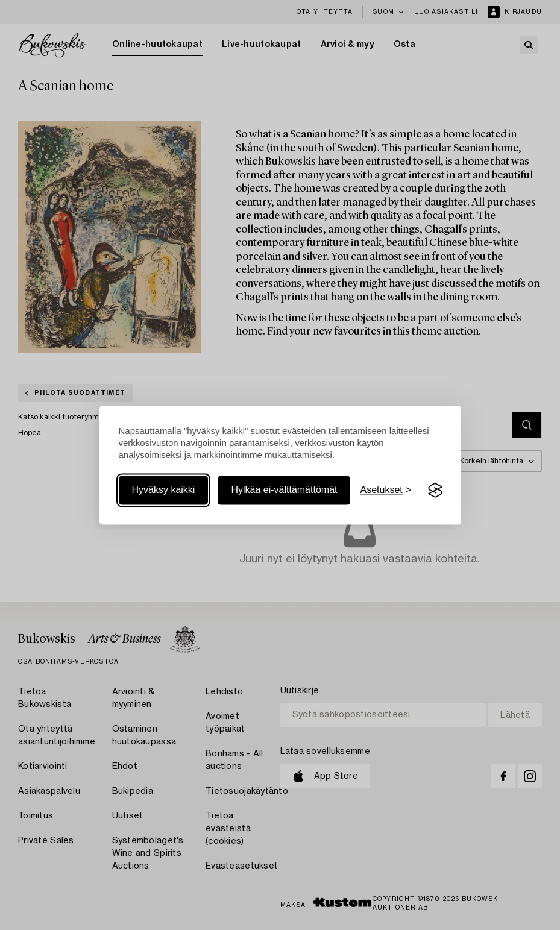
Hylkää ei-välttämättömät (284, 490)
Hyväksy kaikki (164, 490)
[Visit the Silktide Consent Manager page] (435, 491)
